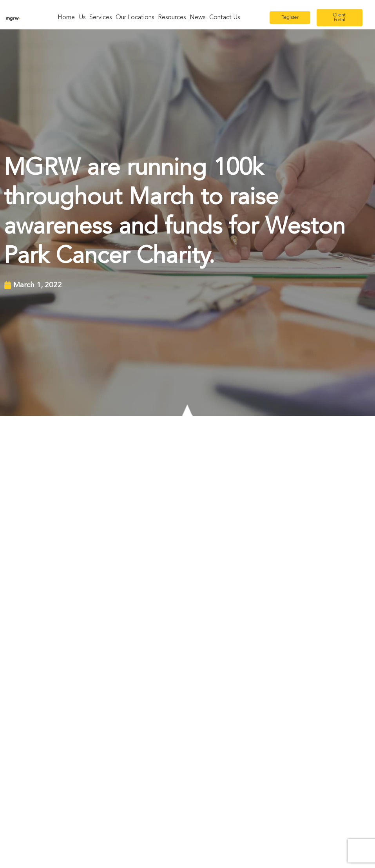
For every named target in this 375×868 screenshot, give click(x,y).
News (197, 18)
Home (66, 18)
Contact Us (225, 18)
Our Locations (135, 18)
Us (82, 18)
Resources (172, 18)
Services (101, 18)
